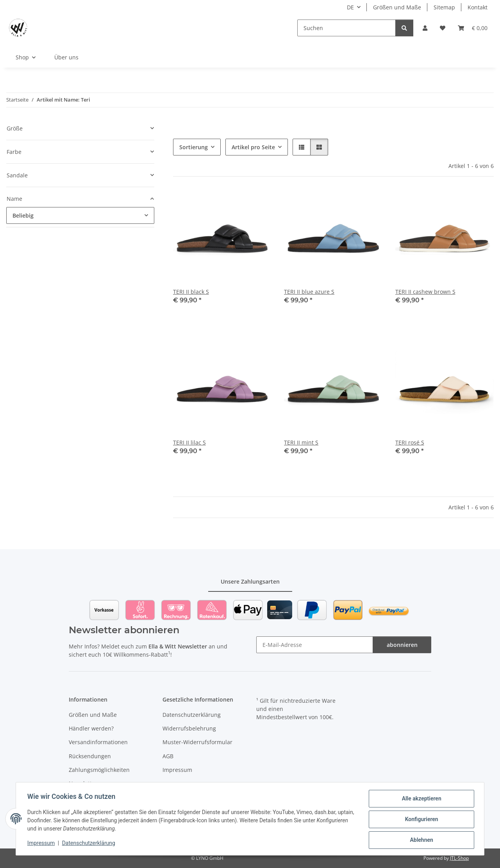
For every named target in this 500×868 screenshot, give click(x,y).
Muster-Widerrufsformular (197, 742)
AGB (168, 756)
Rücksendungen (90, 756)
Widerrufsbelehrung (189, 728)
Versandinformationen (98, 742)
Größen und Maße (397, 7)
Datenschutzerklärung (90, 844)
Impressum (42, 844)
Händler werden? (91, 728)
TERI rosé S (410, 442)
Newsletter (83, 783)
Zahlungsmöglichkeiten (99, 770)
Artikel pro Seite (253, 147)
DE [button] (350, 7)
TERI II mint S (301, 442)
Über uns (66, 57)
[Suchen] (346, 28)
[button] (425, 28)
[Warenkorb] (473, 28)
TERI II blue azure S (309, 292)
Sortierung (194, 147)
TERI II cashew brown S (425, 292)
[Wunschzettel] (443, 28)
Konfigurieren (420, 820)
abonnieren (402, 645)
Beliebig (23, 215)
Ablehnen (420, 840)
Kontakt (478, 7)
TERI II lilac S (189, 442)
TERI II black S (191, 292)
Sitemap (444, 7)
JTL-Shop (459, 858)
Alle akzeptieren (420, 800)
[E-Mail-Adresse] (315, 645)
